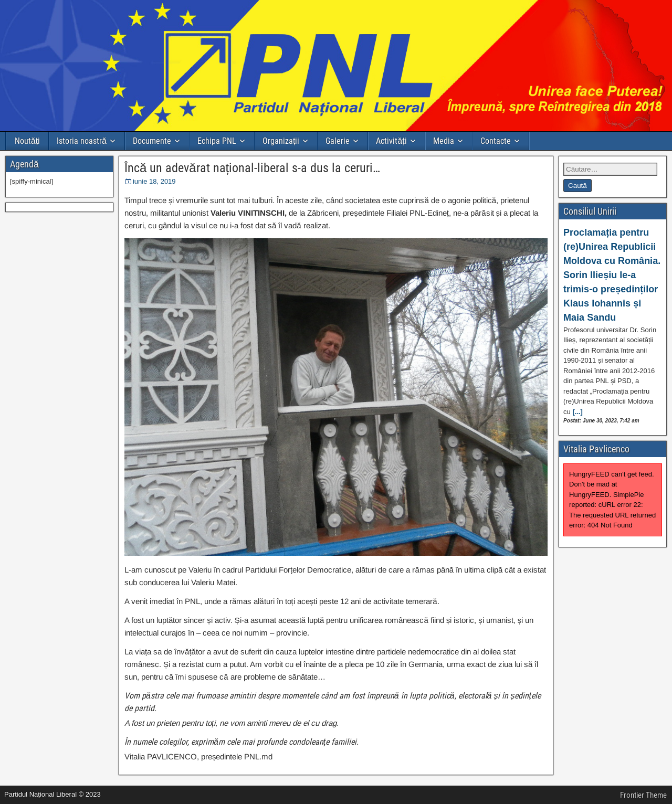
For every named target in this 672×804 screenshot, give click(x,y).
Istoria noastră (82, 141)
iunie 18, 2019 (154, 181)
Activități (391, 141)
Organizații (281, 141)
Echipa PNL (217, 141)
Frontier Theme (643, 795)
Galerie (338, 141)
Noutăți (27, 141)
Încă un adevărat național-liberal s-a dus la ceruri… (252, 168)
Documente (152, 141)
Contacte (496, 141)
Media (444, 141)
